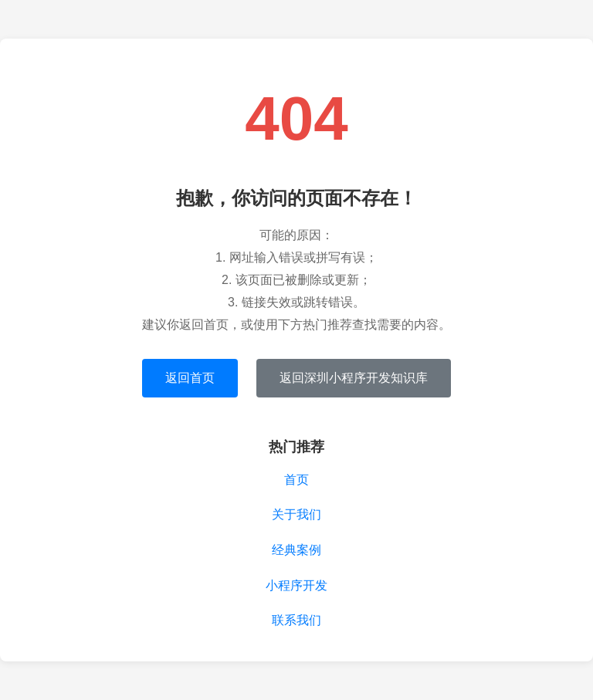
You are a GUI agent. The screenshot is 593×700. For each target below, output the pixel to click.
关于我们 (296, 514)
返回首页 (190, 378)
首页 (296, 480)
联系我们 (296, 620)
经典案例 (296, 550)
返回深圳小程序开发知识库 (354, 378)
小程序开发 (296, 585)
